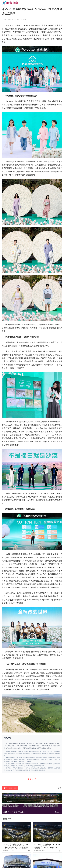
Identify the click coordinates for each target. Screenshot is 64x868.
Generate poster (10, 788)
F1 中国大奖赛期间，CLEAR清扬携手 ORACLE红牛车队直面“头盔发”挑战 (47, 846)
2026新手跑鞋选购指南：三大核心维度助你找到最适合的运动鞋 (16, 846)
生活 (5, 19)
